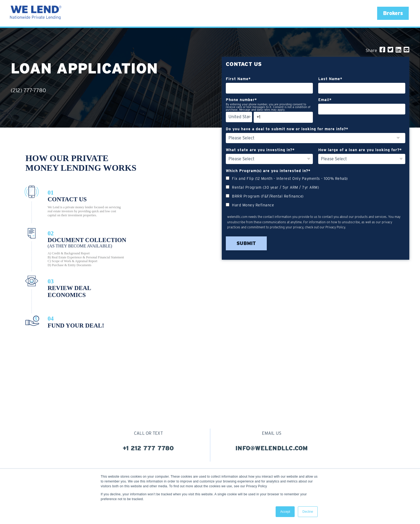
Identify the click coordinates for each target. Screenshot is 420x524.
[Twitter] (390, 50)
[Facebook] (382, 50)
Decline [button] (308, 512)
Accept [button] (285, 512)
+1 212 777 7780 (148, 448)
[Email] (406, 50)
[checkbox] (316, 191)
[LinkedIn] (398, 50)
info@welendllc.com (272, 448)
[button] (393, 13)
